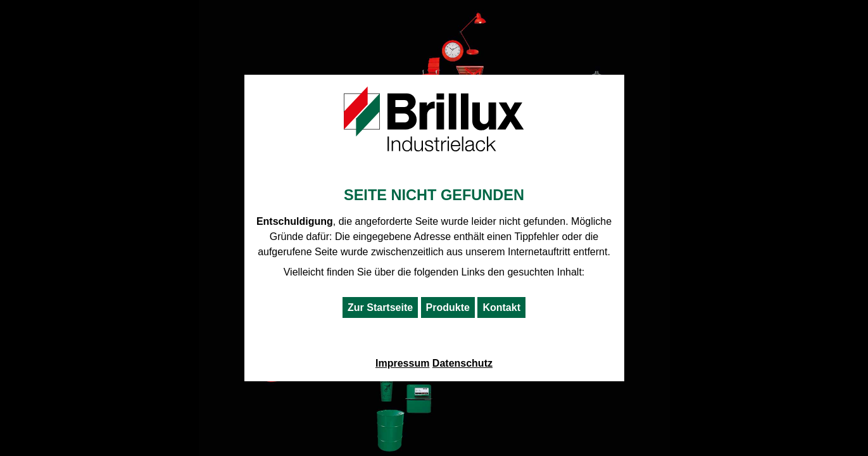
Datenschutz (462, 363)
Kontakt (501, 307)
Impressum (402, 363)
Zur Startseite (380, 307)
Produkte (448, 307)
